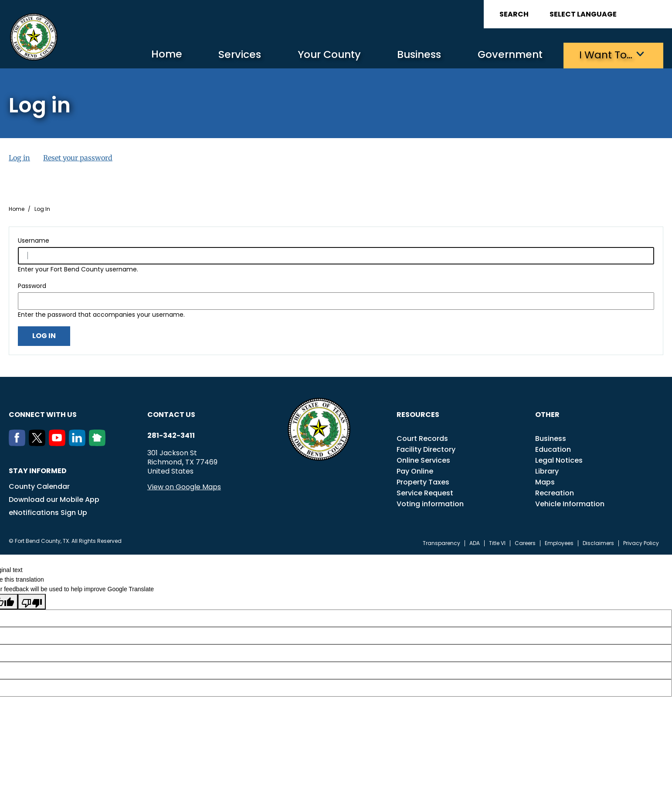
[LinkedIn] (79, 443)
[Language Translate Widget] (608, 14)
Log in (19, 157)
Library (547, 471)
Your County (320, 55)
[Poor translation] (32, 601)
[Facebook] (19, 443)
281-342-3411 (171, 435)
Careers (525, 543)
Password (32, 285)
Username (34, 240)
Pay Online (415, 471)
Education (553, 449)
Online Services (423, 460)
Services (228, 55)
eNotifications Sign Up (48, 512)
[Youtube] (59, 443)
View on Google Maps (184, 486)
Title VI (497, 543)
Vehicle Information (570, 503)
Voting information (430, 503)
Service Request (425, 493)
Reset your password (78, 157)
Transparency (441, 543)
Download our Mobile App (54, 499)
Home (153, 54)
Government (507, 55)
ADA (475, 543)
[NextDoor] (99, 443)
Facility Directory (426, 449)
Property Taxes (423, 482)
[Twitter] (39, 443)
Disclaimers (598, 543)
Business (413, 55)
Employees (559, 543)
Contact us (171, 414)
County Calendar (39, 486)
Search (514, 14)
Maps (545, 482)
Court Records (422, 438)
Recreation (555, 493)
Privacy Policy (641, 543)
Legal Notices (559, 460)
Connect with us (43, 414)
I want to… (605, 55)
